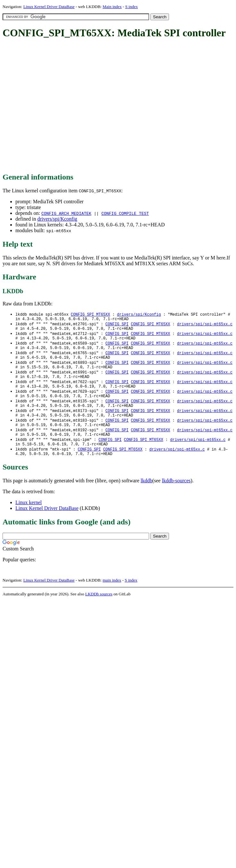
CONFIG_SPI (117, 325)
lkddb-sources (176, 500)
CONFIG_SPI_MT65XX (90, 315)
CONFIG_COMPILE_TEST (125, 213)
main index (112, 599)
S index (131, 7)
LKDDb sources (99, 613)
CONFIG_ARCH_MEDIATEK (66, 213)
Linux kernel (29, 522)
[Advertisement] (60, 106)
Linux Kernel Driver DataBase (49, 7)
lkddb (147, 500)
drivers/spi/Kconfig (57, 219)
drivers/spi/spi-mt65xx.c (205, 325)
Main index (112, 7)
